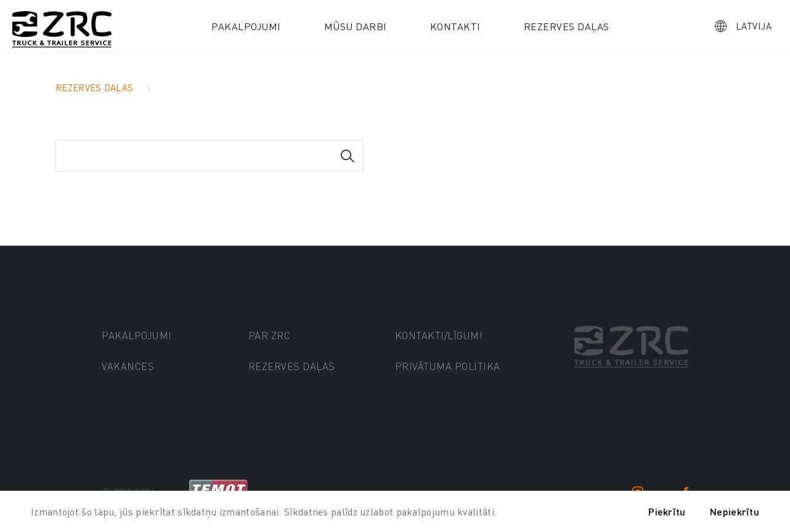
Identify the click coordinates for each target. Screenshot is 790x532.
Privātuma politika (448, 366)
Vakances (128, 366)
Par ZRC (270, 335)
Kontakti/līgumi (439, 335)
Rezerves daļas (567, 26)
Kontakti (455, 26)
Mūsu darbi (356, 26)
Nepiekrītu (735, 511)
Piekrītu (667, 511)
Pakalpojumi (246, 26)
